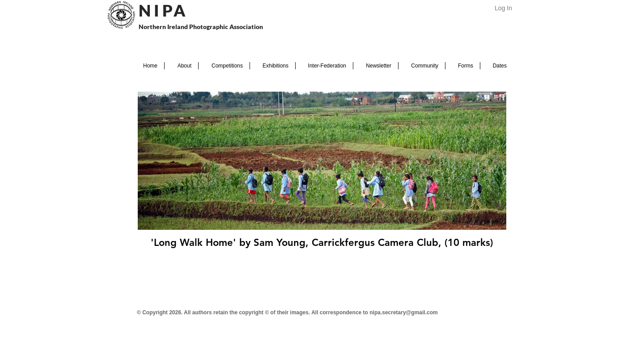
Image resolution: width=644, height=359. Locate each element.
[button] (181, 66)
